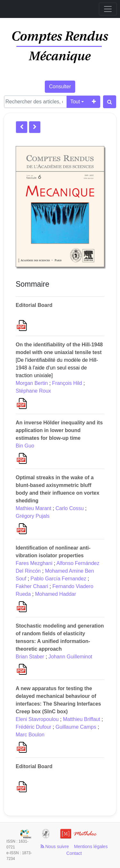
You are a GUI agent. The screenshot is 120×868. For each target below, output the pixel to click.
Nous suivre (55, 846)
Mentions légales (91, 846)
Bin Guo (25, 446)
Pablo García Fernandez (58, 579)
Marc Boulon (30, 735)
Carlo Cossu (70, 508)
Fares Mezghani (34, 563)
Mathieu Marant (33, 508)
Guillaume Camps (76, 727)
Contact (74, 853)
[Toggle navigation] (108, 9)
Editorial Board (34, 305)
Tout (75, 102)
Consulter (60, 87)
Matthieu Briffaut (82, 719)
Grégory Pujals (33, 516)
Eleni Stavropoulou (37, 719)
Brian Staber (30, 657)
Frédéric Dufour (33, 727)
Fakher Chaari (32, 586)
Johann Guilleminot (70, 657)
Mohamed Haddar (56, 594)
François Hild (67, 383)
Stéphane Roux (33, 391)
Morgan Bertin (32, 383)
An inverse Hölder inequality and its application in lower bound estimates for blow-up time (59, 430)
